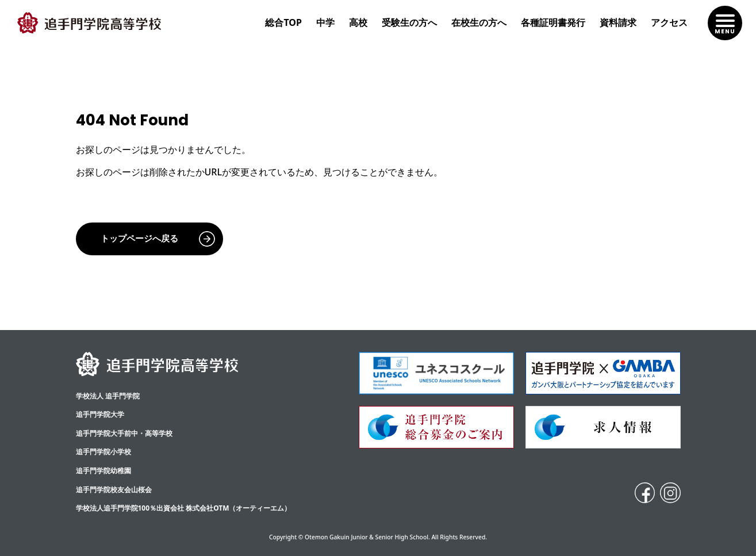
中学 (325, 22)
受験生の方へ (409, 22)
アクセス (669, 22)
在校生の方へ (479, 22)
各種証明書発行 (553, 22)
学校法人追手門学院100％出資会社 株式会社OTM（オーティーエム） (184, 508)
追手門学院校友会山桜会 (114, 490)
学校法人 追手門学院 (108, 396)
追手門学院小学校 (103, 452)
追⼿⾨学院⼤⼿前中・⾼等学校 (124, 433)
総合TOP (283, 22)
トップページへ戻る (139, 238)
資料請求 (618, 22)
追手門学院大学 (100, 414)
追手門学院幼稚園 (103, 471)
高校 (358, 22)
